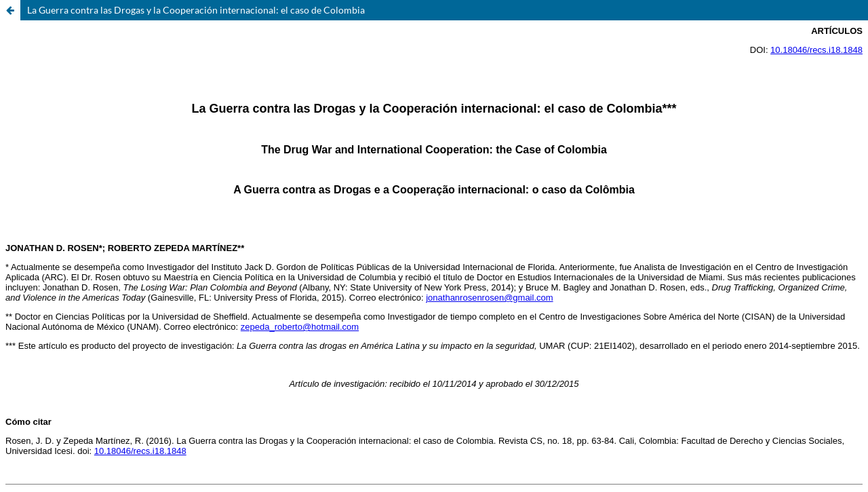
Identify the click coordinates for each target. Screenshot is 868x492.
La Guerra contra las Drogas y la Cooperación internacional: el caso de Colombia (196, 10)
